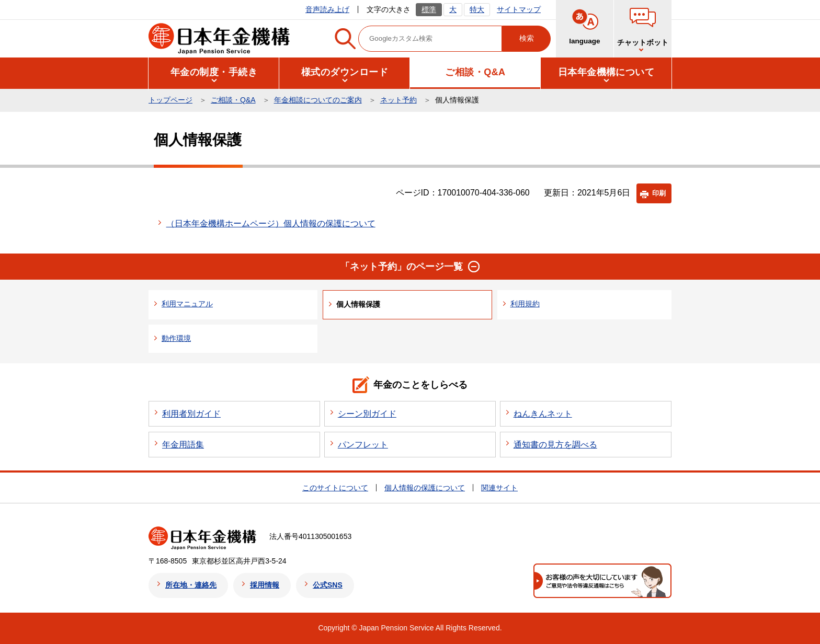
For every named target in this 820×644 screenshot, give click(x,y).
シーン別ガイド (367, 414)
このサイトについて (335, 488)
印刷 (659, 193)
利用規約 (525, 304)
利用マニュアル (187, 304)
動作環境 (176, 338)
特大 (477, 9)
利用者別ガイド (191, 414)
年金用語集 (183, 445)
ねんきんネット (543, 414)
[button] (214, 72)
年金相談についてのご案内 (318, 100)
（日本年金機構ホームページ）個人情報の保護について (271, 223)
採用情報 (265, 585)
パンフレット (363, 445)
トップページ (170, 100)
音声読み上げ (327, 9)
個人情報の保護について (425, 488)
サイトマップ (519, 9)
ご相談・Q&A (233, 100)
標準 (429, 9)
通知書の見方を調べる (555, 445)
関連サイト (499, 488)
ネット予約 (398, 100)
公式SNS (328, 585)
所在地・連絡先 (191, 585)
